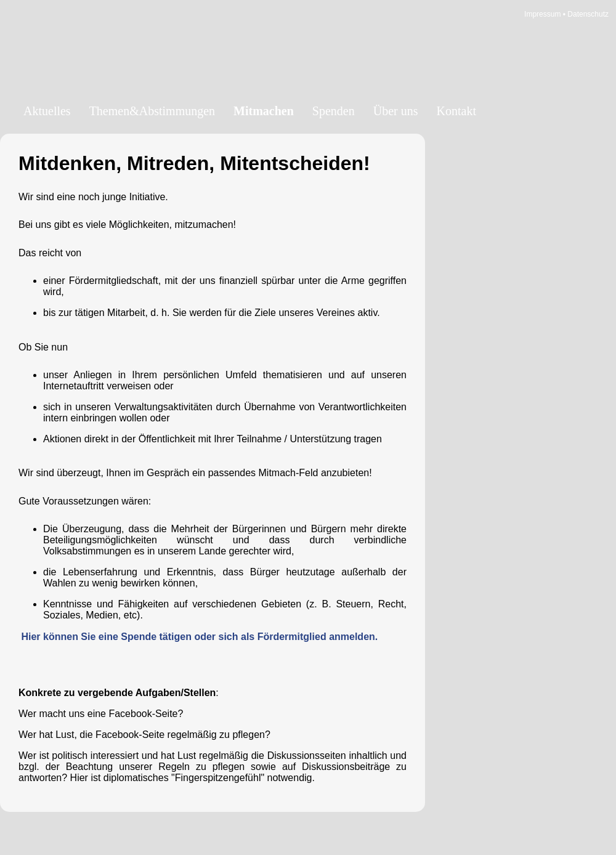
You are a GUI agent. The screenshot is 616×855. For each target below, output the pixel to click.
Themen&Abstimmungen (152, 111)
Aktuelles (47, 111)
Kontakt (456, 111)
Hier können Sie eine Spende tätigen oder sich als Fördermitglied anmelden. (199, 637)
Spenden (334, 111)
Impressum (542, 14)
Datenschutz (588, 14)
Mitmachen (264, 111)
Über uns (396, 111)
